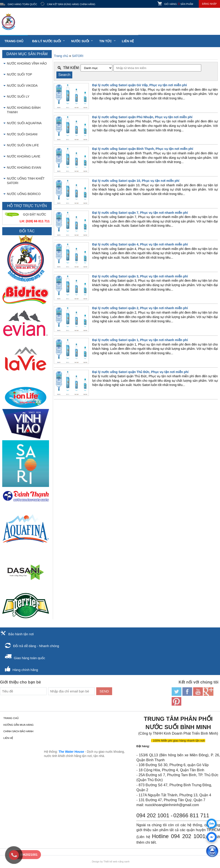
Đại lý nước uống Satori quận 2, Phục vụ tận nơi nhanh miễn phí (140, 308)
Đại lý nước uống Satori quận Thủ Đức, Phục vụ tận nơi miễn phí (140, 372)
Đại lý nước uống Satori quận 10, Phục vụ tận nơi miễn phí (136, 181)
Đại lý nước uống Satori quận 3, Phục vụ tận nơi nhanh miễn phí (140, 276)
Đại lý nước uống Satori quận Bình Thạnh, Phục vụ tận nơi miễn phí (143, 149)
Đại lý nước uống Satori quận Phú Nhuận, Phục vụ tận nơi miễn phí (142, 117)
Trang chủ (14, 41)
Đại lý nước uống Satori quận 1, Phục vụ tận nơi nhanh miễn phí (140, 340)
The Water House (71, 752)
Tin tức (105, 41)
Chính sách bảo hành (18, 731)
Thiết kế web (110, 862)
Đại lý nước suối (47, 41)
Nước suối (80, 41)
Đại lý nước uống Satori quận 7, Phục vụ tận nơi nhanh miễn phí (140, 213)
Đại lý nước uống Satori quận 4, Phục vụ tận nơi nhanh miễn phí (140, 244)
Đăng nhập (209, 4)
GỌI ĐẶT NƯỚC (35, 214)
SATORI (78, 56)
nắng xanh (124, 862)
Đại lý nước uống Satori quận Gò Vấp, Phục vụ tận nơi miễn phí (140, 85)
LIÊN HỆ (128, 41)
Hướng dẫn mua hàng (18, 725)
